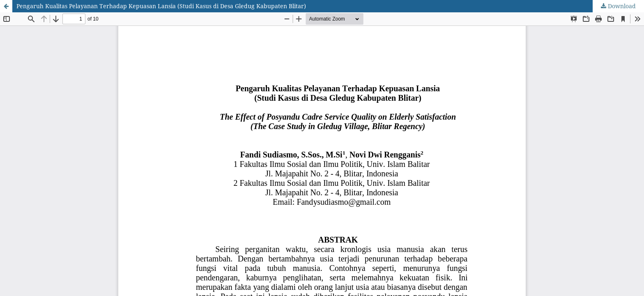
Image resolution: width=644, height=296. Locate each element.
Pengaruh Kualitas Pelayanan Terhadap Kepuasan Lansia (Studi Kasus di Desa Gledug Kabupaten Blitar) (161, 6)
